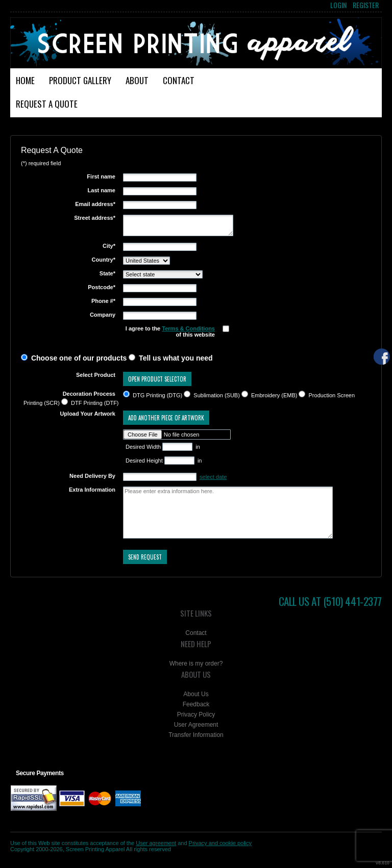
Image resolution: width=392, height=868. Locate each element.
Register (366, 5)
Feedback (196, 704)
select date (213, 477)
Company (103, 315)
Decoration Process (89, 394)
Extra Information (92, 490)
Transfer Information (196, 735)
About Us (196, 694)
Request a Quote (47, 104)
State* (107, 273)
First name (101, 176)
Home (25, 80)
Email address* (95, 204)
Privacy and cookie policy (220, 843)
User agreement (156, 843)
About (137, 80)
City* (109, 246)
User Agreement (196, 725)
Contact (179, 80)
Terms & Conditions (188, 328)
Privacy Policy (196, 714)
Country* (104, 260)
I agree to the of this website (170, 331)
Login (338, 5)
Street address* (95, 218)
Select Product (96, 375)
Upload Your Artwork (88, 414)
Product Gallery (80, 80)
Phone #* (103, 301)
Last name (102, 190)
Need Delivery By (92, 476)
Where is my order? (196, 663)
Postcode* (102, 287)
